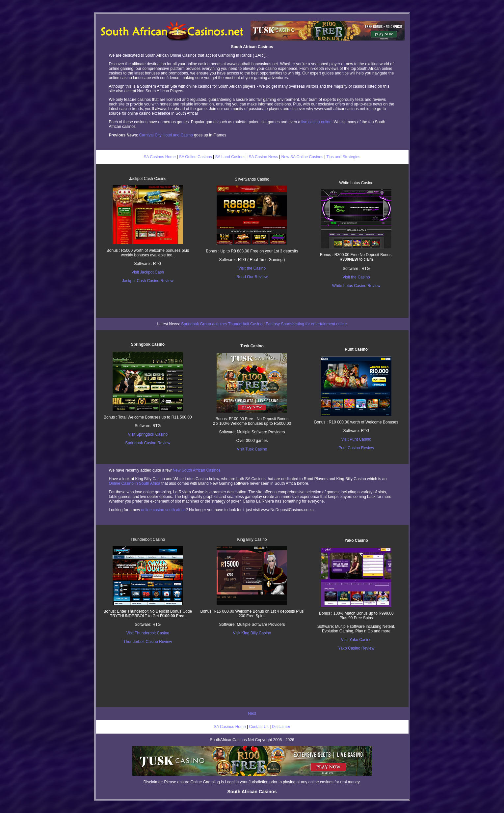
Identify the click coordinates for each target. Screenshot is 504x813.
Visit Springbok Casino (148, 434)
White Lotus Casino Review (356, 286)
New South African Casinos (196, 470)
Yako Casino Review (356, 648)
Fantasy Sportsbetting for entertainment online (306, 324)
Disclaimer (281, 727)
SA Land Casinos (230, 157)
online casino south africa (163, 510)
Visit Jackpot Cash (148, 272)
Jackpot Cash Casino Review (148, 281)
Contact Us (259, 727)
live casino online (317, 122)
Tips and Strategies (344, 157)
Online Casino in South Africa (135, 483)
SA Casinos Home (159, 157)
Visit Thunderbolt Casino (148, 633)
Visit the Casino (252, 268)
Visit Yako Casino (356, 640)
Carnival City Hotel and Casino (166, 135)
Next (252, 713)
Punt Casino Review (356, 448)
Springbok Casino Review (148, 443)
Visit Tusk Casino (252, 449)
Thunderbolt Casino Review (148, 642)
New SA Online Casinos (302, 157)
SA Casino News (263, 157)
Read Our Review (252, 277)
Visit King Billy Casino (252, 633)
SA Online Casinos (196, 157)
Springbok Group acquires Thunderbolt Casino (222, 324)
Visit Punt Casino (356, 439)
